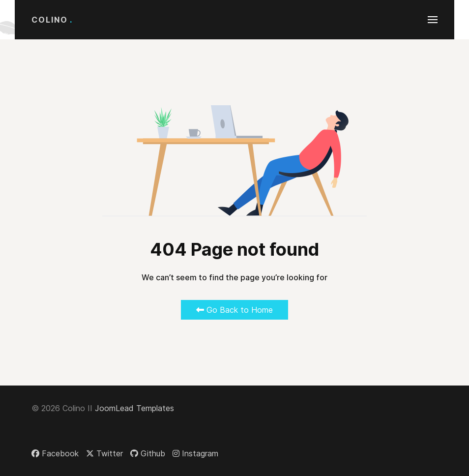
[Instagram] (195, 453)
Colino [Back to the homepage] (52, 20)
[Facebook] (55, 453)
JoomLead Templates (134, 408)
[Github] (148, 453)
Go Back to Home (234, 310)
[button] (433, 20)
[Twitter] (104, 453)
